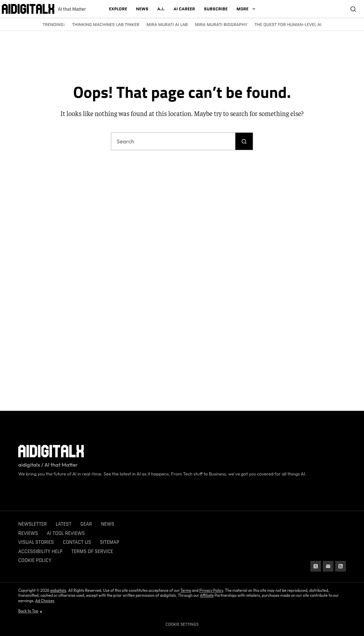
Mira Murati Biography (221, 24)
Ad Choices (45, 601)
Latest (64, 524)
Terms (186, 590)
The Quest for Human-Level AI (288, 24)
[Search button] (244, 141)
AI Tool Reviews (66, 533)
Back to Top (28, 611)
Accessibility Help (40, 551)
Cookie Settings (182, 624)
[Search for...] (173, 141)
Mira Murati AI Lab (167, 24)
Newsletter (33, 524)
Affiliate (207, 595)
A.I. (161, 9)
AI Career (184, 9)
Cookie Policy (35, 560)
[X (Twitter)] (316, 566)
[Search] (353, 9)
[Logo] (28, 9)
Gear (86, 524)
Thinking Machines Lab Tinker (106, 24)
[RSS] (341, 566)
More (247, 9)
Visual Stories (36, 542)
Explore (118, 9)
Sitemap (110, 542)
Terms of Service (92, 551)
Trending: (54, 24)
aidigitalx (58, 590)
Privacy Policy (211, 590)
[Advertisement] (182, 55)
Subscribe (216, 9)
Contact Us (77, 542)
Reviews (28, 533)
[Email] (328, 566)
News (142, 9)
